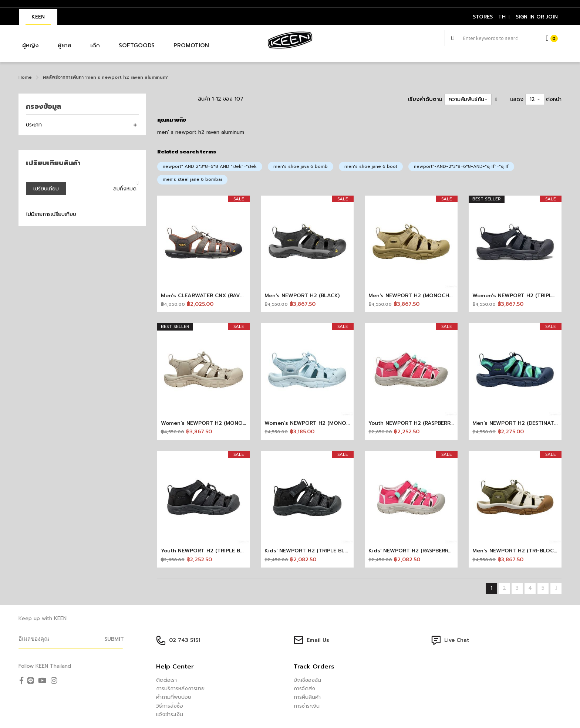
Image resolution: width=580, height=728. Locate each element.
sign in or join (537, 17)
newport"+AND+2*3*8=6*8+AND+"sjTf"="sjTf (461, 166)
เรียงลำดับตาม (425, 99)
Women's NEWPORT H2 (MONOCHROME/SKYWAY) (330, 423)
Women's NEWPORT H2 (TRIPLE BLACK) (524, 296)
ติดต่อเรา (166, 680)
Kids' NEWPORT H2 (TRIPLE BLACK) (311, 551)
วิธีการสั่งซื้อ (170, 706)
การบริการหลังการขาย (180, 689)
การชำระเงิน (307, 706)
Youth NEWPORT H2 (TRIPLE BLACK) (208, 551)
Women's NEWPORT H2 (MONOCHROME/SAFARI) (224, 423)
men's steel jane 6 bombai (192, 179)
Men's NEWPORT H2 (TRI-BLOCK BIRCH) (524, 551)
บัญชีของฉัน (307, 680)
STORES (483, 17)
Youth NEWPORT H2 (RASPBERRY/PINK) (419, 423)
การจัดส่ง (304, 689)
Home (25, 77)
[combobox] (487, 38)
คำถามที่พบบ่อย (174, 697)
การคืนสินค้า (307, 697)
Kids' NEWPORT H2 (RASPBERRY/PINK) (418, 551)
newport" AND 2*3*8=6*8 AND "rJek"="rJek (210, 166)
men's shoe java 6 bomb (301, 166)
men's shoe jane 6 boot (371, 166)
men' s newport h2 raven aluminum (201, 132)
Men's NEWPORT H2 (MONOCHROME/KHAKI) (427, 296)
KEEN (38, 17)
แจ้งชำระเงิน (170, 715)
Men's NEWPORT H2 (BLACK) (302, 296)
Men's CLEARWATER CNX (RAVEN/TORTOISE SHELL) (228, 296)
